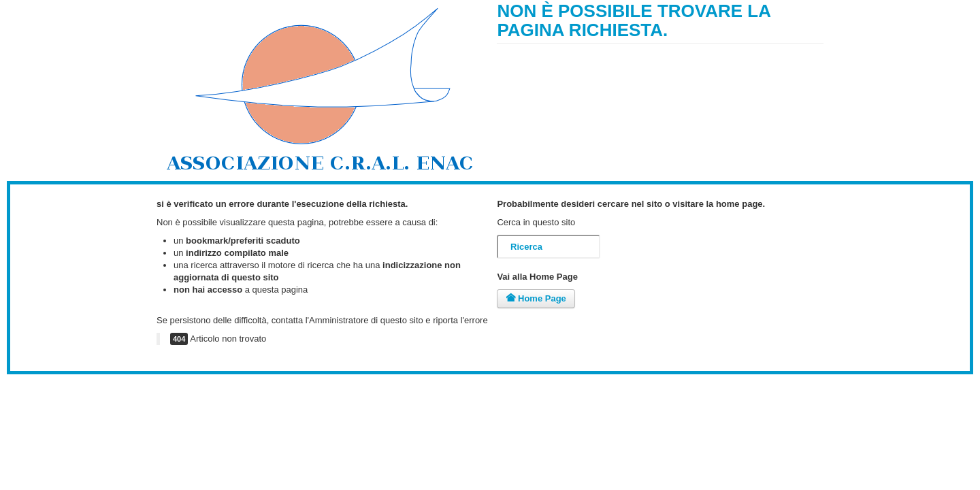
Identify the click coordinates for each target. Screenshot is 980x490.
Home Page (536, 298)
